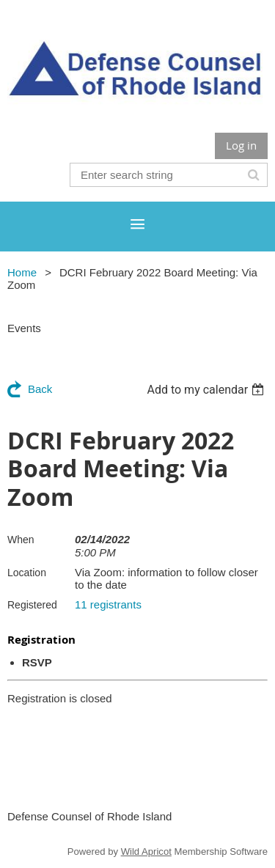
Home (22, 272)
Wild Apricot (146, 852)
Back (40, 389)
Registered (32, 605)
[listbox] (207, 390)
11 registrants (108, 604)
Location (27, 573)
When (21, 540)
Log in (241, 145)
